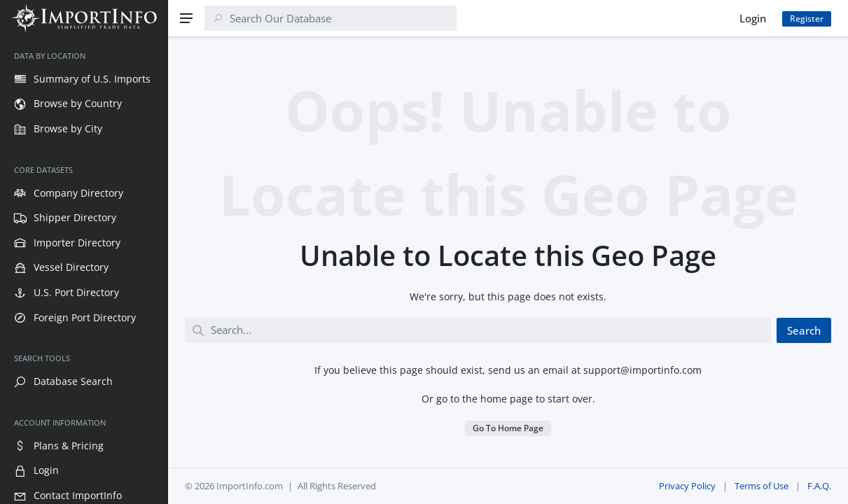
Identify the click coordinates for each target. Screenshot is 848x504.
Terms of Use (762, 486)
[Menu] (186, 18)
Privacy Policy (687, 486)
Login (753, 18)
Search (804, 330)
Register (807, 19)
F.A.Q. (819, 486)
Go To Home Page (508, 428)
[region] (84, 270)
